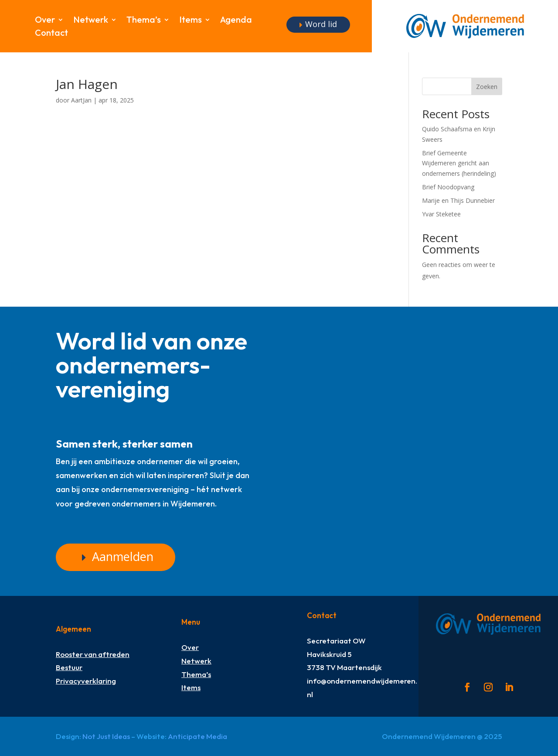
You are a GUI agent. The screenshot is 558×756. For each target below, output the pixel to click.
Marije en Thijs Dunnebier (458, 200)
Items (191, 21)
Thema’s (144, 21)
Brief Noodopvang (448, 187)
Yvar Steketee (441, 214)
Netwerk (91, 21)
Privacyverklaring (86, 681)
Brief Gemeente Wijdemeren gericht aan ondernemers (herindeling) (459, 163)
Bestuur (69, 667)
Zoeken (487, 87)
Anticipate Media (197, 736)
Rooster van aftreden (93, 654)
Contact (51, 34)
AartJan (81, 100)
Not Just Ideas (106, 736)
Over (45, 21)
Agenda (236, 21)
